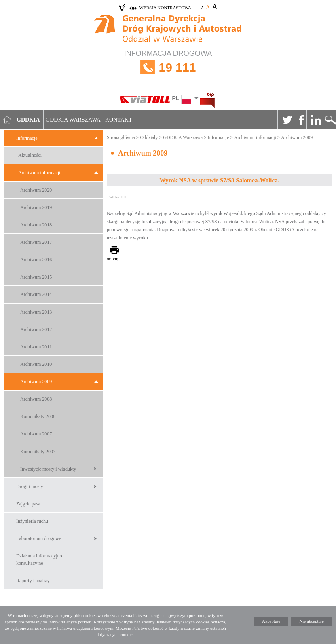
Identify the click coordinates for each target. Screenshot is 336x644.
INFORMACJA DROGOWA (168, 67)
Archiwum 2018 (36, 225)
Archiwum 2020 (36, 190)
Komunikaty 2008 (38, 416)
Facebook (299, 120)
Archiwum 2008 (36, 399)
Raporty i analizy (33, 581)
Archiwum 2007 (36, 434)
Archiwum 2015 (36, 277)
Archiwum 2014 (36, 294)
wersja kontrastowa (165, 8)
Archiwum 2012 (36, 329)
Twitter (285, 120)
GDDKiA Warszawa (183, 137)
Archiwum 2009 (36, 382)
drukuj (113, 259)
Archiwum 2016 (36, 260)
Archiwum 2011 (36, 347)
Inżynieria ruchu (32, 521)
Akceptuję (271, 621)
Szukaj (328, 120)
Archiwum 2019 (36, 207)
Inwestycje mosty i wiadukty (48, 469)
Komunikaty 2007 (38, 452)
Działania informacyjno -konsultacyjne (41, 559)
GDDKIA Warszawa (73, 120)
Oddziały (149, 137)
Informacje (27, 138)
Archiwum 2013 (36, 312)
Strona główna (121, 137)
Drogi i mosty (30, 486)
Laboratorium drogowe (39, 538)
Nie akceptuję (312, 621)
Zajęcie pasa (28, 504)
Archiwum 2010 (36, 364)
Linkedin (314, 120)
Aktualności (30, 155)
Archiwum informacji (39, 173)
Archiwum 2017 (36, 242)
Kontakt (119, 120)
